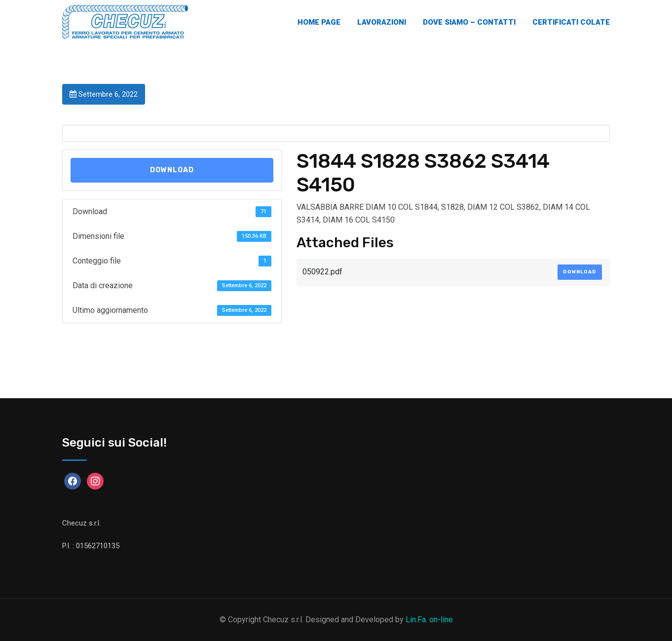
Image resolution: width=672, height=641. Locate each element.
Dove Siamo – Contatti (469, 22)
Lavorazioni (382, 22)
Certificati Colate (571, 22)
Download (172, 170)
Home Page (319, 22)
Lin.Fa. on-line (429, 620)
